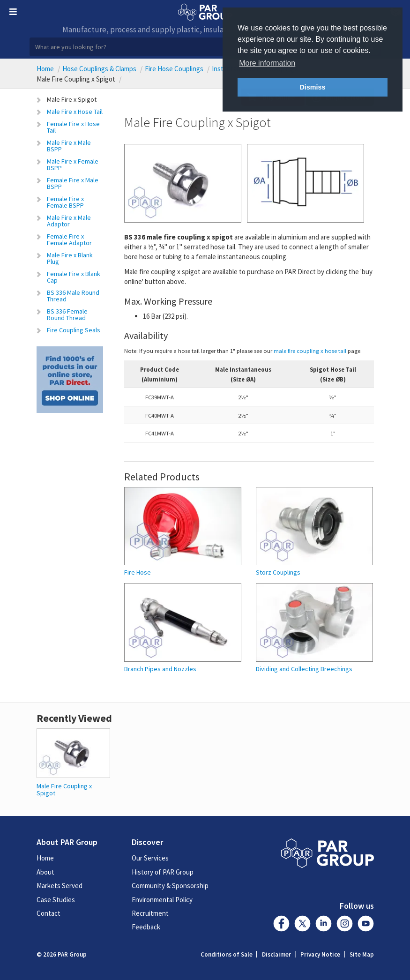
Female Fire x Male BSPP (73, 183)
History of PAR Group (163, 872)
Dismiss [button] (312, 87)
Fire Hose (138, 572)
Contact (48, 913)
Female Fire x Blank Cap (74, 277)
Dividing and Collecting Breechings (304, 669)
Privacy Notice (320, 954)
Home (45, 69)
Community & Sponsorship (170, 886)
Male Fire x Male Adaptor (69, 221)
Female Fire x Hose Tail (73, 127)
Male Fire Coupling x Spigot (64, 789)
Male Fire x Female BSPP (73, 165)
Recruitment (150, 913)
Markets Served (60, 886)
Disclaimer (276, 954)
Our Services (150, 858)
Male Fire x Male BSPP (69, 146)
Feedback (146, 927)
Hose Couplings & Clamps (99, 69)
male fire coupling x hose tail (310, 351)
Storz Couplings (278, 572)
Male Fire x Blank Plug (70, 258)
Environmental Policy (162, 900)
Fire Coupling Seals (74, 330)
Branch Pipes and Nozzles (160, 669)
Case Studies (56, 900)
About (45, 872)
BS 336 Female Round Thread (67, 314)
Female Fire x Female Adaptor (69, 239)
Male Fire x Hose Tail (75, 112)
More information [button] (267, 63)
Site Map (362, 954)
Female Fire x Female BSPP (65, 202)
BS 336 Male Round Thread (73, 296)
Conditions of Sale (227, 954)
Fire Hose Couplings (174, 69)
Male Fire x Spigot (72, 99)
